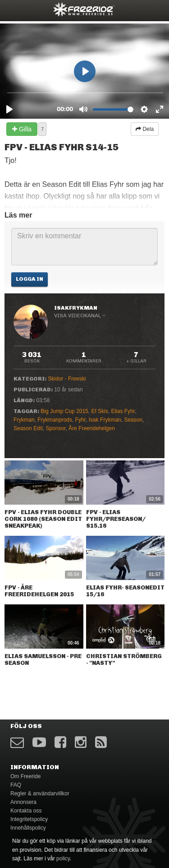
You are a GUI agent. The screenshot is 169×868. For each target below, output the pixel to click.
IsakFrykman (76, 308)
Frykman (24, 420)
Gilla (22, 129)
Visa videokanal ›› (80, 316)
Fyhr (80, 420)
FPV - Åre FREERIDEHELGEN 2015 (39, 591)
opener (13, 9)
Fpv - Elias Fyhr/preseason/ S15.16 (116, 519)
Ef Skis (99, 411)
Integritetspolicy (29, 819)
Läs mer (18, 215)
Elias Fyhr (123, 411)
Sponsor (55, 428)
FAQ (16, 785)
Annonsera (23, 802)
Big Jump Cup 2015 (64, 411)
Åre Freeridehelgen (92, 428)
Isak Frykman (105, 420)
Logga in (30, 279)
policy (63, 859)
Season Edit (28, 428)
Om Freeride (25, 776)
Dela (145, 129)
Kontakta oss (26, 811)
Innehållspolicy (28, 828)
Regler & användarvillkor (40, 794)
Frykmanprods (55, 420)
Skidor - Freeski (67, 379)
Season (133, 420)
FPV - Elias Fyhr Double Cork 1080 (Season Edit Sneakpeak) (43, 519)
